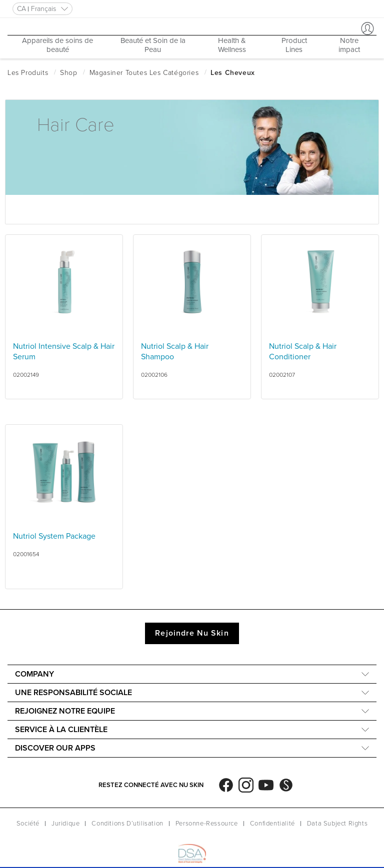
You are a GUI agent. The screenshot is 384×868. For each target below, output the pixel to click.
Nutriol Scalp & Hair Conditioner (303, 352)
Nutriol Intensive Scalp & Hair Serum (64, 352)
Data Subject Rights (337, 824)
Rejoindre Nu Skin (192, 633)
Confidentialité (272, 824)
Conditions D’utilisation (127, 824)
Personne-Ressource (207, 824)
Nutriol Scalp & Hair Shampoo (175, 352)
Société (28, 824)
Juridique (65, 824)
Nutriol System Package (54, 536)
